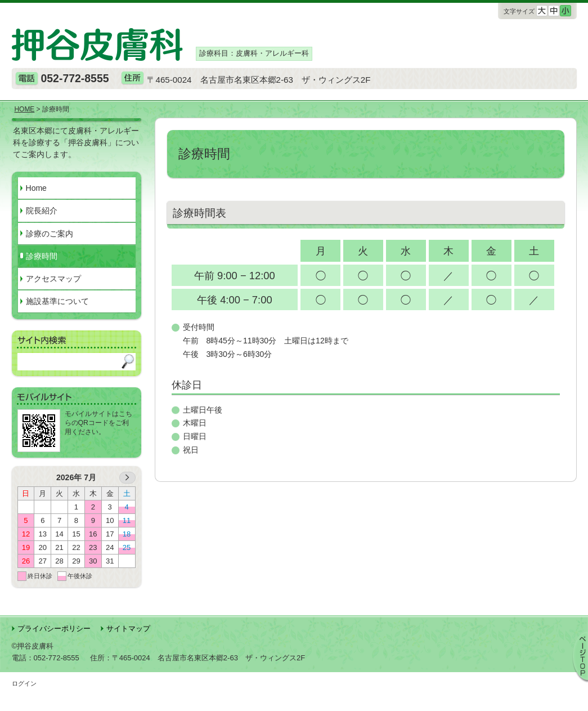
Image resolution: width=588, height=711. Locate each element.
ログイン (24, 683)
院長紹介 (42, 211)
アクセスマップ (53, 279)
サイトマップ (128, 629)
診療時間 (42, 256)
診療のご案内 (50, 234)
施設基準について (57, 301)
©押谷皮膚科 (33, 646)
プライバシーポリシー (54, 629)
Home (36, 188)
